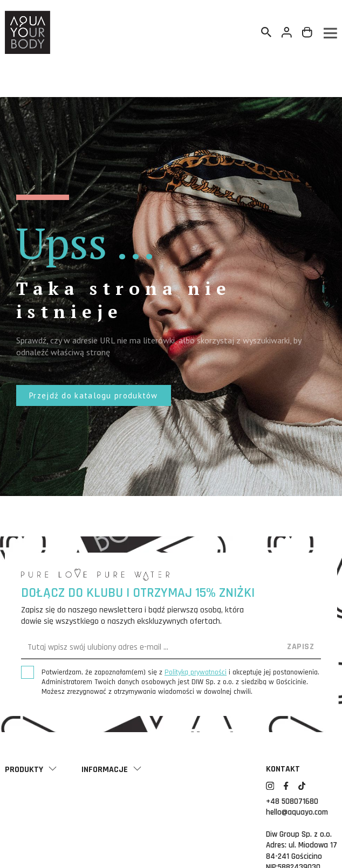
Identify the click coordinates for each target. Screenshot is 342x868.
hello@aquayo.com (297, 812)
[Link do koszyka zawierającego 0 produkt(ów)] (307, 32)
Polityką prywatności (196, 672)
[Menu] (330, 33)
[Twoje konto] (287, 32)
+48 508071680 (292, 801)
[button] (94, 395)
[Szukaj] (266, 32)
